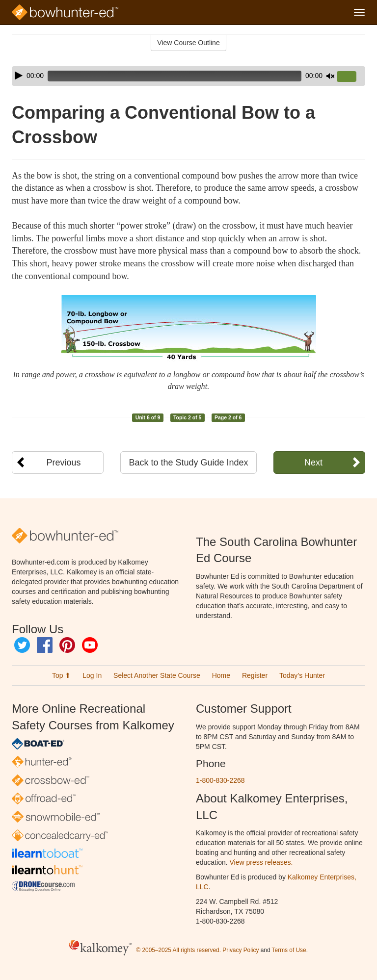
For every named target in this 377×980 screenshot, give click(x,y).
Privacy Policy (241, 951)
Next (313, 463)
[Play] (19, 76)
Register (255, 675)
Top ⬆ (61, 675)
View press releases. (261, 862)
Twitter (22, 645)
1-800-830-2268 (220, 780)
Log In (92, 675)
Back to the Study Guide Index (188, 463)
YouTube (90, 645)
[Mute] (330, 76)
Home (221, 675)
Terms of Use (289, 951)
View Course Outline (188, 43)
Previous (64, 463)
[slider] (175, 76)
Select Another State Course (157, 675)
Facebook (45, 645)
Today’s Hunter (302, 675)
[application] (188, 76)
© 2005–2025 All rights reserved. (178, 951)
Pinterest (67, 645)
